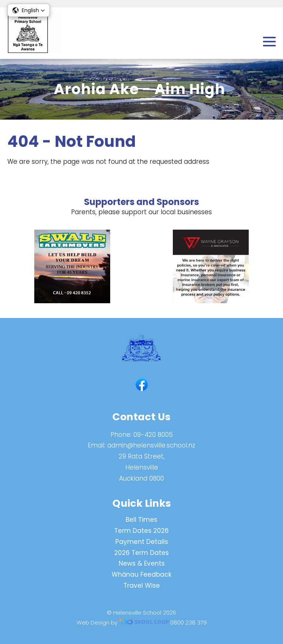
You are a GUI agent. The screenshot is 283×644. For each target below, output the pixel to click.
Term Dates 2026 (141, 531)
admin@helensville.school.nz (151, 445)
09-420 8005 (153, 435)
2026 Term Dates (141, 553)
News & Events (142, 563)
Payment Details (142, 542)
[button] (29, 10)
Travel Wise (142, 585)
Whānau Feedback (141, 574)
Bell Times (141, 520)
